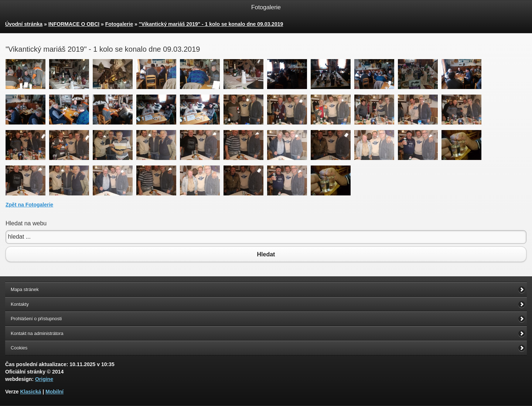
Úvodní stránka (24, 24)
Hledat (266, 254)
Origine (44, 379)
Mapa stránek (25, 290)
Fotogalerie (119, 24)
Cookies (19, 348)
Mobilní (54, 392)
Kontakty (20, 304)
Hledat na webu (26, 223)
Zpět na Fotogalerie (29, 205)
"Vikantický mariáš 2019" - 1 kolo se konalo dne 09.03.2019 (211, 24)
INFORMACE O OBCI (74, 24)
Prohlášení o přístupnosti (36, 319)
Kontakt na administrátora (37, 334)
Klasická (30, 392)
